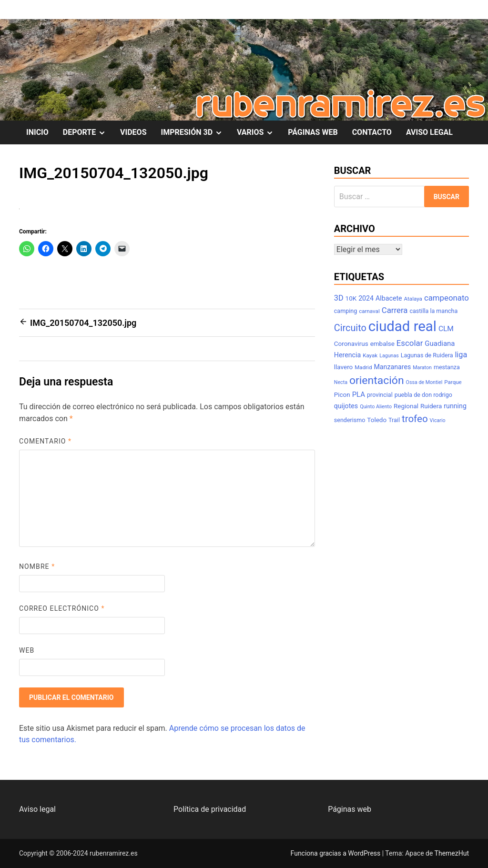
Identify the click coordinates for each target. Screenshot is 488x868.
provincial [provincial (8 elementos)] (380, 395)
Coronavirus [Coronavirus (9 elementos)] (351, 344)
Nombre (37, 566)
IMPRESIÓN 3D (195, 132)
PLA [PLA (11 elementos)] (359, 394)
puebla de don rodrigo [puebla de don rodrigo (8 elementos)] (423, 395)
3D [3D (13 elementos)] (339, 298)
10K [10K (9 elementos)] (351, 298)
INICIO (37, 132)
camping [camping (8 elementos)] (346, 311)
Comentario (45, 441)
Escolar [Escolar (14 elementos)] (410, 343)
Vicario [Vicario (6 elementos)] (438, 420)
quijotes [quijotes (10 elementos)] (346, 406)
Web (27, 650)
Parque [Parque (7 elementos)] (453, 382)
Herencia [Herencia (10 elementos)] (347, 355)
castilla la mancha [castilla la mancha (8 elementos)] (433, 311)
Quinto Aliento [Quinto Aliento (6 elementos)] (376, 407)
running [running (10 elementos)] (455, 406)
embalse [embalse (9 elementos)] (382, 344)
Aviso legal (37, 809)
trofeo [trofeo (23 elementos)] (415, 419)
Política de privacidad (210, 809)
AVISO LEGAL (429, 132)
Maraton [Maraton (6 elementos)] (422, 368)
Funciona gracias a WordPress (336, 853)
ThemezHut (452, 853)
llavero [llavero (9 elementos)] (343, 367)
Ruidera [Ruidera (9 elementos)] (431, 406)
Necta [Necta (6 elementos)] (341, 382)
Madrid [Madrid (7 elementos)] (363, 367)
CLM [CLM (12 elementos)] (446, 329)
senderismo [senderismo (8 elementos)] (350, 420)
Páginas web (350, 809)
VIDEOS (133, 132)
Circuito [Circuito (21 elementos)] (350, 328)
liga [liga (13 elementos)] (461, 355)
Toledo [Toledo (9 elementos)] (377, 420)
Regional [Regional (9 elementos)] (406, 406)
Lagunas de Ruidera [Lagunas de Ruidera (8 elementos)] (427, 355)
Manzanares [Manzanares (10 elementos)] (392, 367)
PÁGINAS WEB (313, 132)
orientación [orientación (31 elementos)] (377, 380)
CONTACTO (372, 132)
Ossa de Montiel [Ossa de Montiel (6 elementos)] (424, 382)
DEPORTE (88, 132)
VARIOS (259, 132)
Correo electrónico (62, 608)
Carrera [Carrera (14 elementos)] (395, 310)
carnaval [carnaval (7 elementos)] (369, 311)
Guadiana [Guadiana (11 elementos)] (440, 343)
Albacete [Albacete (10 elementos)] (389, 298)
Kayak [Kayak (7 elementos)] (370, 355)
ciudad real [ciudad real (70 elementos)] (402, 326)
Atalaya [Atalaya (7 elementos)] (413, 299)
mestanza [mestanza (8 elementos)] (447, 367)
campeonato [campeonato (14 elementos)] (447, 298)
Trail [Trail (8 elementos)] (394, 420)
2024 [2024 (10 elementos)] (366, 298)
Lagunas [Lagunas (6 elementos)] (389, 356)
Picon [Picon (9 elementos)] (342, 395)
